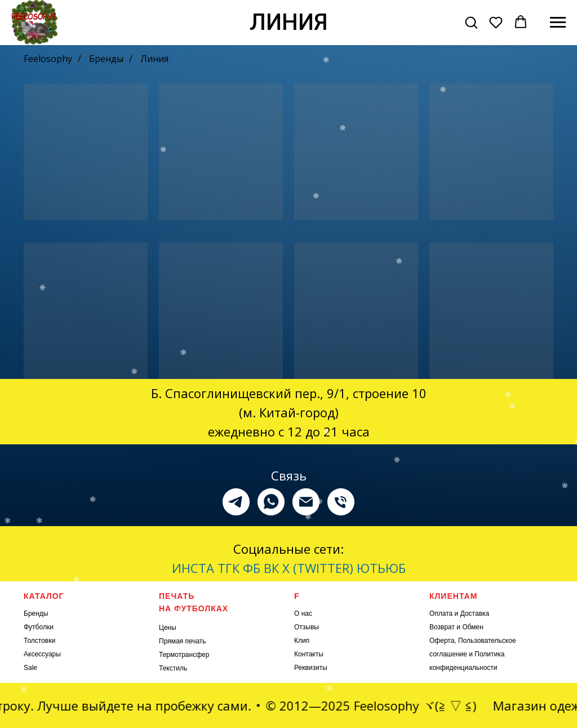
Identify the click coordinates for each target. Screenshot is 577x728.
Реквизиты (311, 668)
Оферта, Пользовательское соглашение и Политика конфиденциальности (473, 654)
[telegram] (236, 502)
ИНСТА (193, 568)
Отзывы (307, 627)
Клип (302, 641)
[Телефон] (341, 502)
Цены (168, 628)
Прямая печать (183, 641)
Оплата (441, 614)
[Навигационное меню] (558, 23)
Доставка (475, 614)
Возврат (442, 627)
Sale (30, 668)
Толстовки (39, 641)
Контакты (309, 654)
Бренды (106, 59)
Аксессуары (42, 654)
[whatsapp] (271, 502)
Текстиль (173, 668)
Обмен (473, 627)
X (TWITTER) (318, 568)
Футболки (39, 627)
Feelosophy (48, 59)
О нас (303, 614)
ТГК (228, 568)
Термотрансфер (184, 655)
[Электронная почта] (306, 502)
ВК (271, 568)
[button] (471, 22)
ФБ (252, 568)
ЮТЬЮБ (381, 568)
